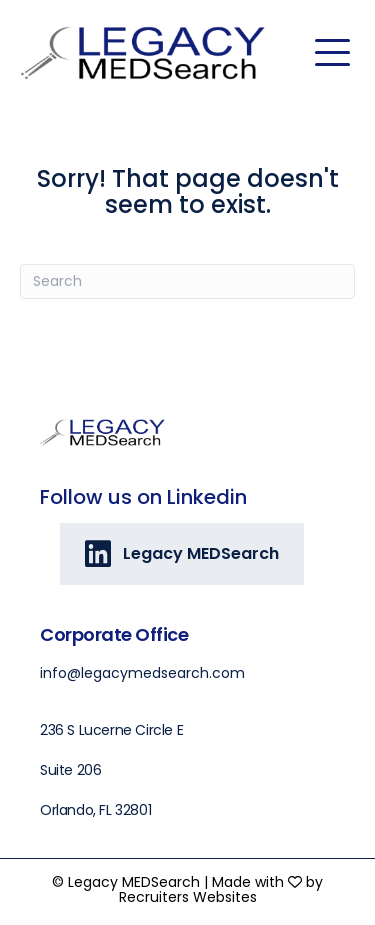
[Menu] (332, 53)
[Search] (187, 281)
